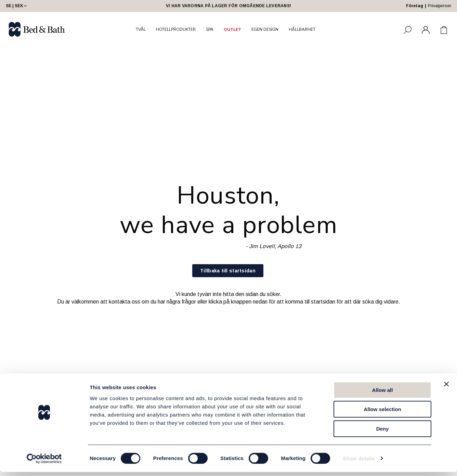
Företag (415, 6)
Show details (359, 462)
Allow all (383, 394)
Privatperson (440, 6)
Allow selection (382, 414)
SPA (210, 29)
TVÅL (141, 29)
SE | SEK (17, 6)
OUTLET (232, 29)
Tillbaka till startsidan (228, 271)
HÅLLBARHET (302, 29)
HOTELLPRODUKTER (176, 29)
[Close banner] (446, 388)
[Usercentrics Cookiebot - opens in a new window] (44, 463)
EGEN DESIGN (265, 29)
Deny (383, 433)
